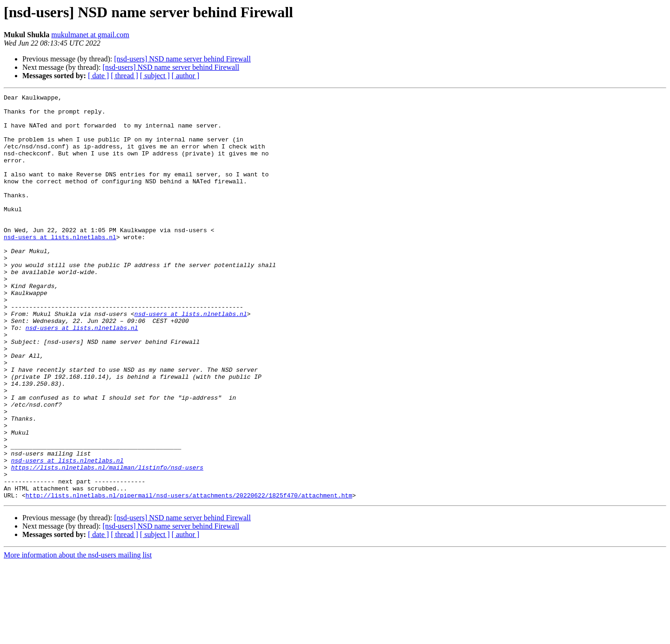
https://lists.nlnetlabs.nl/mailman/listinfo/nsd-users (107, 543)
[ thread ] (124, 76)
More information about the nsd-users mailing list (78, 636)
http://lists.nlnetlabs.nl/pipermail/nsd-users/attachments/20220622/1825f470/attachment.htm (189, 576)
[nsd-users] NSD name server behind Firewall (182, 59)
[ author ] (186, 76)
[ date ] (98, 76)
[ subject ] (155, 76)
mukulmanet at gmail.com (90, 35)
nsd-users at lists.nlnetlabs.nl (60, 266)
